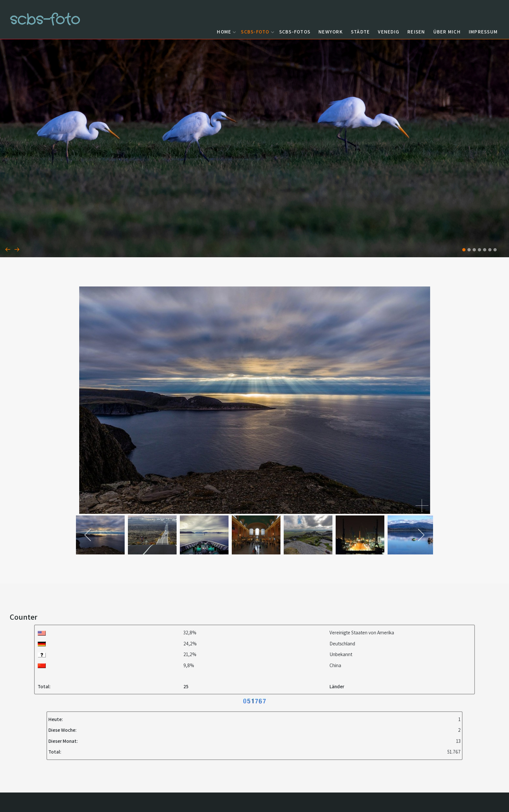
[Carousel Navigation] (255, 249)
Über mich (447, 32)
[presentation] (8, 249)
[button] (464, 250)
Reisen (416, 32)
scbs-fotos (295, 32)
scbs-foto (257, 32)
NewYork (331, 32)
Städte (360, 32)
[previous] (88, 535)
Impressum (483, 32)
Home (226, 32)
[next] (421, 535)
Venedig (389, 32)
